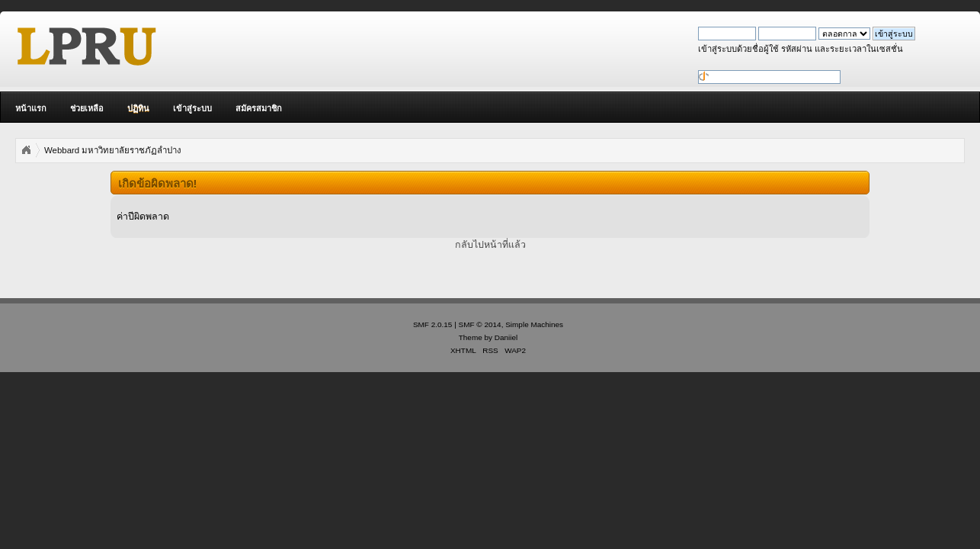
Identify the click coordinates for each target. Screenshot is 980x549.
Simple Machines (534, 324)
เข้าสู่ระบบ (192, 108)
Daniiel (506, 337)
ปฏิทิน (138, 108)
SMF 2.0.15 (433, 324)
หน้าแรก (31, 108)
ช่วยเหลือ (87, 108)
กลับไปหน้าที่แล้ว (490, 245)
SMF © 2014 (480, 324)
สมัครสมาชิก (259, 108)
